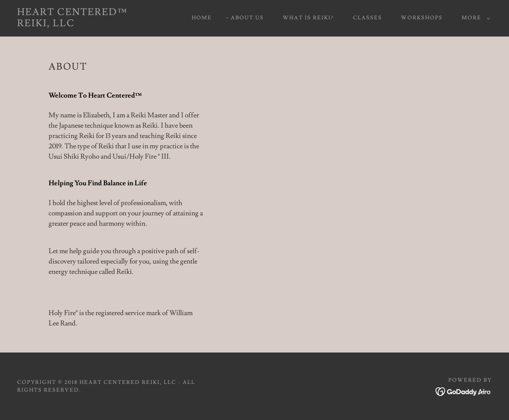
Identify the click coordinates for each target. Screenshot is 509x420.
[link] (81, 24)
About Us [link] (247, 18)
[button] (474, 18)
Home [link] (202, 18)
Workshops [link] (422, 18)
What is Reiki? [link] (308, 18)
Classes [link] (368, 18)
